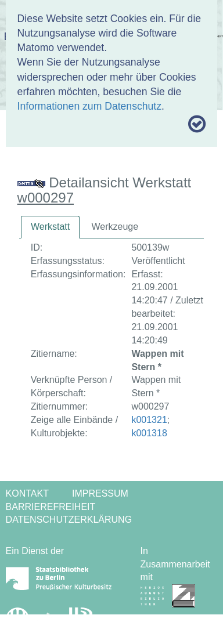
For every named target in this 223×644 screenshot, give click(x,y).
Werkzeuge (115, 227)
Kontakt (27, 493)
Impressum (100, 493)
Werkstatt (50, 227)
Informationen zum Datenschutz (89, 106)
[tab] (50, 227)
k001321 (149, 420)
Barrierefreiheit (51, 507)
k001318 (149, 433)
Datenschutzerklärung (69, 520)
